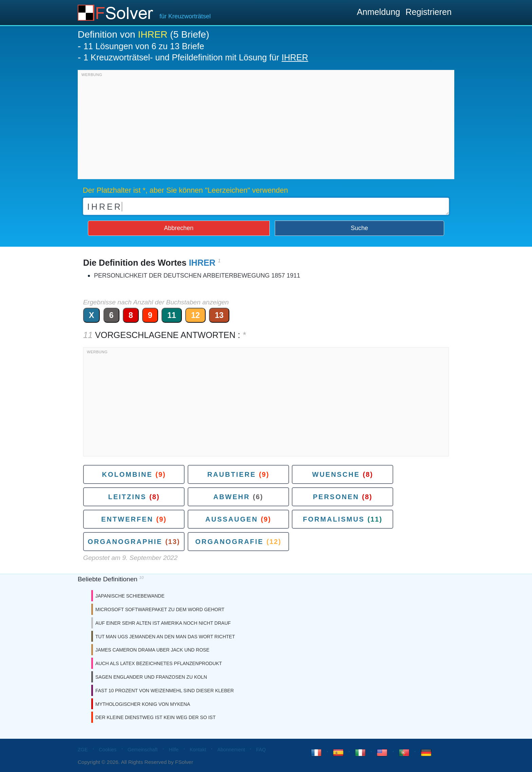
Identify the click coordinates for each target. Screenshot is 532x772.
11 (172, 315)
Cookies (108, 750)
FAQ (261, 750)
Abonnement (231, 750)
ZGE (83, 750)
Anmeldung (378, 12)
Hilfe (174, 750)
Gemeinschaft (143, 750)
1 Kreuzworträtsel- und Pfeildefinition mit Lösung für (196, 57)
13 (219, 315)
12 (195, 315)
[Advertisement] (266, 126)
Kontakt (198, 750)
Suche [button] (359, 228)
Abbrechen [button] (179, 228)
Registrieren (429, 12)
